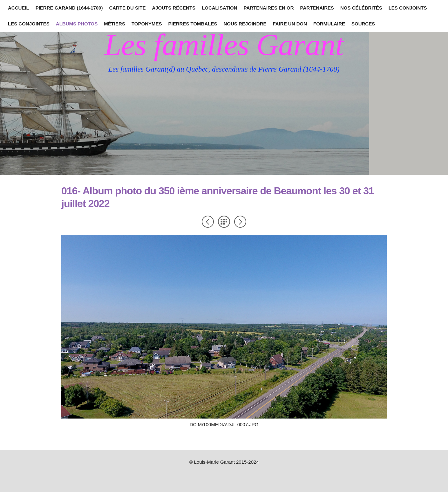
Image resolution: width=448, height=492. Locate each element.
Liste (224, 222)
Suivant (240, 222)
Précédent (208, 222)
